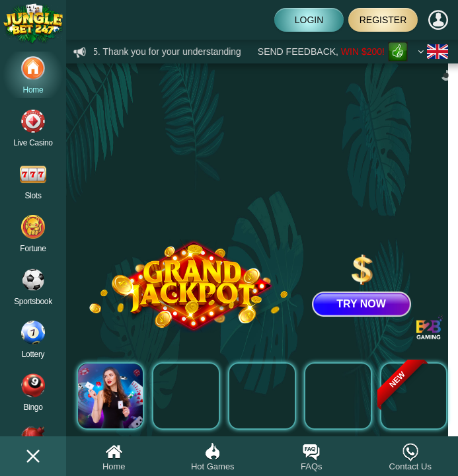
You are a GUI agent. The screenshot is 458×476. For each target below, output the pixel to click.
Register (383, 20)
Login (309, 20)
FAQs (312, 456)
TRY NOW (361, 304)
